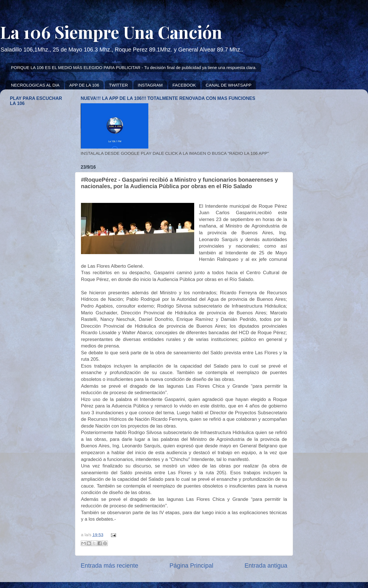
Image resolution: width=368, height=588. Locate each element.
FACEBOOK (184, 85)
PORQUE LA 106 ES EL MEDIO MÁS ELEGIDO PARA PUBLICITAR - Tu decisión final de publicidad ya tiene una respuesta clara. (134, 67)
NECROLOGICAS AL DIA (35, 85)
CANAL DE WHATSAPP (229, 85)
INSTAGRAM (150, 85)
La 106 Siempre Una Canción (111, 32)
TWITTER (118, 85)
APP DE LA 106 (84, 85)
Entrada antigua (266, 566)
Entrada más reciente (109, 566)
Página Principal (192, 566)
